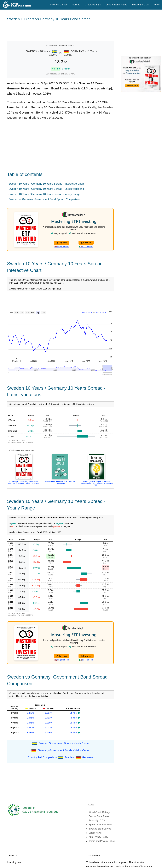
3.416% (49, 733)
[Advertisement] (60, 32)
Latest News (95, 833)
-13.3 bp (73, 728)
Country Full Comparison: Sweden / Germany (60, 757)
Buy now (62, 243)
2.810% (49, 723)
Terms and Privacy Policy (102, 841)
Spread (76, 5)
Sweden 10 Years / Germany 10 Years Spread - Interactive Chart (46, 184)
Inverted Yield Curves (100, 829)
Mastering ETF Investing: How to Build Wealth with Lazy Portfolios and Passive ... (24, 482)
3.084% (31, 733)
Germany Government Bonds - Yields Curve (64, 750)
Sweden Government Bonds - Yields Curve (64, 743)
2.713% (49, 718)
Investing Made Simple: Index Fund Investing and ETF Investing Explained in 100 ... (97, 483)
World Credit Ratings (99, 812)
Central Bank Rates (116, 5)
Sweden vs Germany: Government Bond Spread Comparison (44, 199)
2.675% (31, 723)
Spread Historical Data (100, 825)
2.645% (31, 718)
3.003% (49, 728)
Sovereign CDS (140, 5)
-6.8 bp (74, 718)
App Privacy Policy (98, 837)
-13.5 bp (73, 723)
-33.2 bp (73, 733)
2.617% (49, 713)
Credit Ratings (93, 5)
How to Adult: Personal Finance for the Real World (60, 482)
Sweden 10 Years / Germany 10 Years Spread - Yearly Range (44, 194)
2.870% (31, 728)
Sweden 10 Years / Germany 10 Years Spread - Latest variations (46, 189)
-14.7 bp (73, 713)
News (157, 5)
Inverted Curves (59, 5)
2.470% (31, 713)
